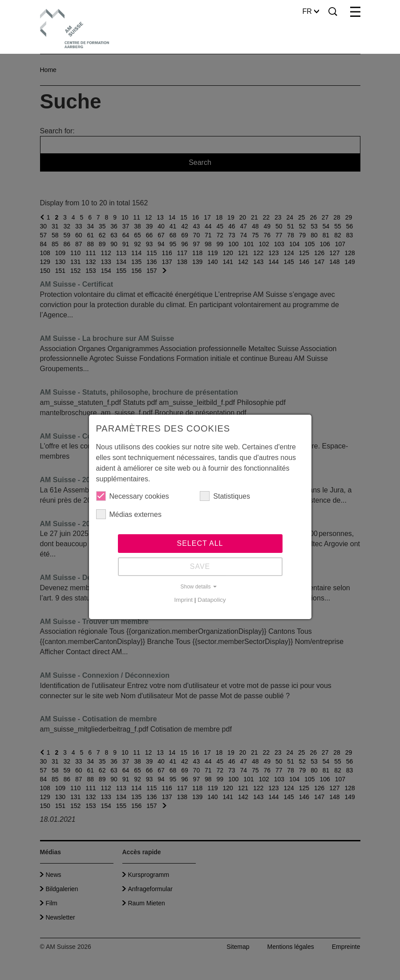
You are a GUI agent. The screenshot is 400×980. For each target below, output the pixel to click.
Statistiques (225, 496)
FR (311, 11)
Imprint (183, 600)
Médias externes (129, 514)
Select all (200, 543)
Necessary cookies (133, 496)
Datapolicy (212, 600)
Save (200, 566)
